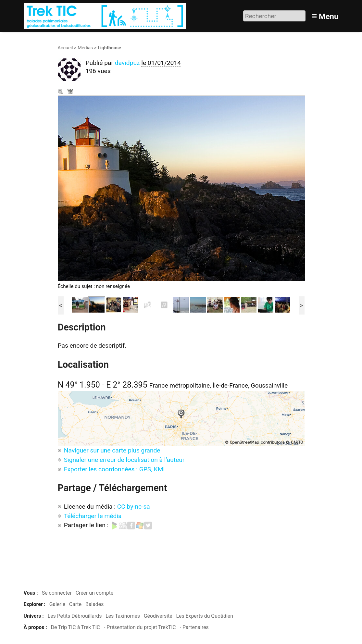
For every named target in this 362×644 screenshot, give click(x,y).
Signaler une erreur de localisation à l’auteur (124, 460)
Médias (85, 48)
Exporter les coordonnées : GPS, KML (115, 469)
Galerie (57, 604)
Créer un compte (95, 593)
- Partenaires (194, 627)
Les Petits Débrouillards (75, 616)
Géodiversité (158, 616)
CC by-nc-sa (134, 507)
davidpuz (127, 63)
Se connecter (57, 593)
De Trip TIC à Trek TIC (75, 627)
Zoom (61, 92)
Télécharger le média (71, 92)
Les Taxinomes (123, 616)
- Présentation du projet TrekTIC (140, 627)
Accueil (65, 48)
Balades (94, 604)
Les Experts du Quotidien (205, 616)
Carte (75, 604)
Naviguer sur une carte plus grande (112, 450)
